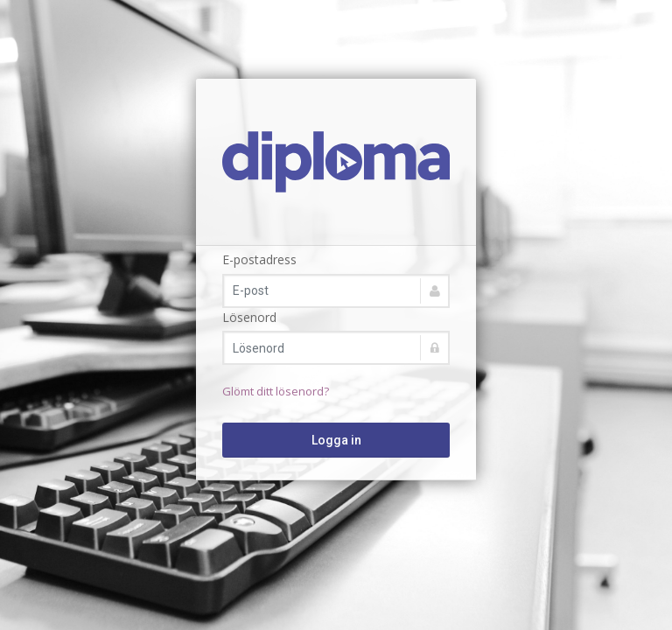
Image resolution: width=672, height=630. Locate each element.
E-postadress (259, 259)
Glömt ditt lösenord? (276, 391)
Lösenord (249, 317)
